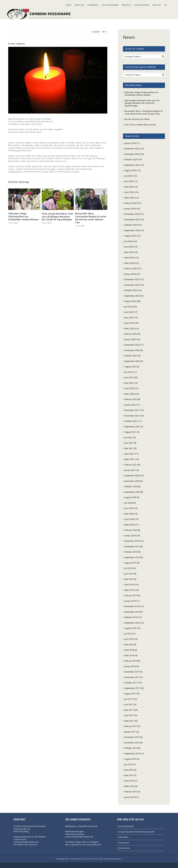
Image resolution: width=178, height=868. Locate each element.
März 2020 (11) (132, 525)
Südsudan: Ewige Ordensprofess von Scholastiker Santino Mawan (23, 216)
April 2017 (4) (131, 715)
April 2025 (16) (131, 192)
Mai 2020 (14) (131, 514)
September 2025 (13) (134, 165)
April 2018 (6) (131, 650)
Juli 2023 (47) (131, 307)
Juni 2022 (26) (131, 377)
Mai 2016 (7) (130, 775)
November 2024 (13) (134, 219)
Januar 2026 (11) (132, 143)
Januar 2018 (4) (132, 666)
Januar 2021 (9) (132, 470)
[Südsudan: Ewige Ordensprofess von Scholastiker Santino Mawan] (24, 190)
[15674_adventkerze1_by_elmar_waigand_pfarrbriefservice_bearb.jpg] (58, 80)
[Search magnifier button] (163, 57)
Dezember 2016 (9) (133, 737)
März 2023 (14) (132, 328)
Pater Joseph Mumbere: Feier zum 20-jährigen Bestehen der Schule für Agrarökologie (57, 217)
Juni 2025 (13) (131, 181)
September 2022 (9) (134, 361)
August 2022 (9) (132, 367)
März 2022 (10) (132, 394)
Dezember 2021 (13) (134, 410)
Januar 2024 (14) (132, 274)
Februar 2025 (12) (133, 203)
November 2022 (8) (134, 350)
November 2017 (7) (134, 677)
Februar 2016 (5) (132, 792)
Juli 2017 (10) (131, 699)
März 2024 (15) (132, 263)
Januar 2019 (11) (132, 601)
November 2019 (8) (134, 546)
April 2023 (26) (131, 323)
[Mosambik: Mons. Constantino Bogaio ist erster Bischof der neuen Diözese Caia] (91, 190)
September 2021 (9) (134, 427)
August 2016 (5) (132, 759)
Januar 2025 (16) (132, 209)
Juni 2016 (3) (130, 770)
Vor (104, 32)
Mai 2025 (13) (131, 187)
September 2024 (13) (134, 230)
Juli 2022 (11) (131, 372)
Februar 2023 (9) (132, 334)
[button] (166, 5)
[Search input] (142, 57)
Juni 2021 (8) (130, 443)
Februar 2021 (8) (132, 465)
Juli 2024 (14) (131, 241)
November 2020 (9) (134, 481)
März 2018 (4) (131, 655)
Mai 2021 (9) (130, 448)
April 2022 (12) (131, 388)
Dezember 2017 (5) (133, 672)
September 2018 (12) (134, 623)
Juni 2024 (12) (131, 247)
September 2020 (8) (134, 492)
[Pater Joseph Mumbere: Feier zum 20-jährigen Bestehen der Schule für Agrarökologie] (58, 190)
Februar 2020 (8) (132, 530)
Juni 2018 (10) (131, 639)
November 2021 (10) (134, 416)
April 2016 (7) (131, 781)
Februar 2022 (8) (132, 399)
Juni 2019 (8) (130, 574)
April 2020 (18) (131, 519)
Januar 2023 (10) (132, 339)
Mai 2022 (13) (131, 383)
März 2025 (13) (132, 198)
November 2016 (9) (134, 743)
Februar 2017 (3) (132, 726)
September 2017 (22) (134, 688)
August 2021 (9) (132, 432)
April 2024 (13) (131, 258)
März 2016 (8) (131, 786)
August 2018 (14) (132, 628)
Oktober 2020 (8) (132, 486)
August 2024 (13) (132, 236)
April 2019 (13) (131, 584)
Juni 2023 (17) (131, 312)
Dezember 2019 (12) (134, 541)
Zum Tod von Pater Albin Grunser (140, 125)
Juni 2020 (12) (131, 508)
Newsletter (123, 837)
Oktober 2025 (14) (133, 159)
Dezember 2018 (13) (134, 606)
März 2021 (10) (132, 459)
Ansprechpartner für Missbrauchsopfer (137, 832)
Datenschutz (124, 848)
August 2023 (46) (132, 301)
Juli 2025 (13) (131, 176)
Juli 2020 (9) (130, 503)
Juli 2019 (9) (130, 568)
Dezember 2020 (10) (134, 476)
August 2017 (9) (132, 693)
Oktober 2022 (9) (132, 356)
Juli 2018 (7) (130, 634)
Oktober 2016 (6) (132, 748)
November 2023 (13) (134, 285)
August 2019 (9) (132, 563)
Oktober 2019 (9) (132, 552)
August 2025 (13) (132, 170)
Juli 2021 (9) (130, 437)
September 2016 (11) (134, 753)
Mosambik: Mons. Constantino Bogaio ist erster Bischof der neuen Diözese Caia (91, 218)
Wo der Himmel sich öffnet (137, 119)
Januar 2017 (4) (132, 732)
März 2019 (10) (132, 590)
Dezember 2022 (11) (134, 345)
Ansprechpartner (126, 826)
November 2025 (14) (134, 154)
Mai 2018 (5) (130, 645)
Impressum (124, 843)
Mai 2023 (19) (131, 318)
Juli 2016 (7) (130, 764)
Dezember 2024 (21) (134, 214)
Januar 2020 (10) (132, 536)
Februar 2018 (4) (132, 661)
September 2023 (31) (134, 296)
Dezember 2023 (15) (134, 279)
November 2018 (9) (134, 612)
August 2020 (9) (132, 497)
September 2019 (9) (134, 557)
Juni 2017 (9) (130, 704)
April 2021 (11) (131, 454)
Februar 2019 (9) (132, 595)
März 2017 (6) (131, 721)
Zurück (96, 32)
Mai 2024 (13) (131, 252)
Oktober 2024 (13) (133, 225)
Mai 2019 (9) (130, 579)
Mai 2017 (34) (131, 710)
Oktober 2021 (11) (133, 421)
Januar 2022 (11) (132, 405)
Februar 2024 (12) (133, 268)
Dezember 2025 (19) (134, 149)
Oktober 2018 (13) (133, 617)
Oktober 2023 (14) (133, 290)
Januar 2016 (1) (132, 797)
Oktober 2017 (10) (133, 683)
